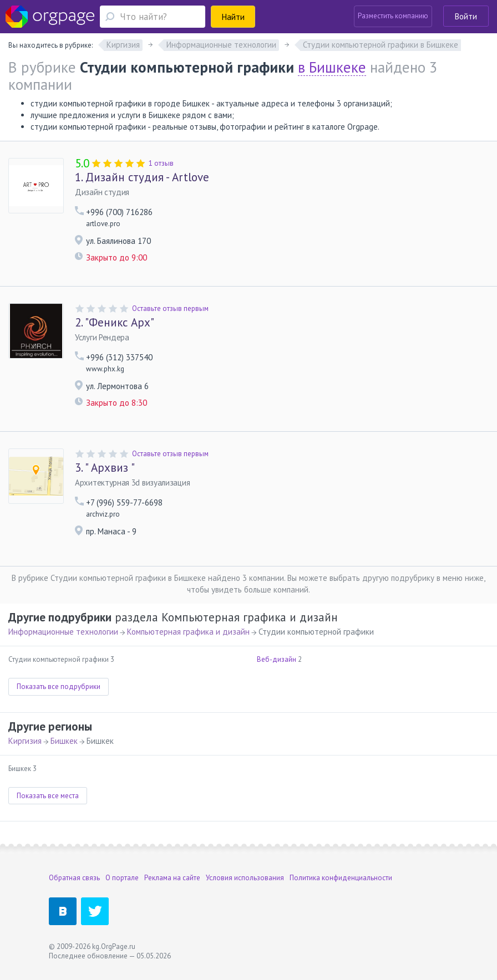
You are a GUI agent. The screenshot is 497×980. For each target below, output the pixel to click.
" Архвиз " (105, 468)
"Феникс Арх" (115, 323)
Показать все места (48, 796)
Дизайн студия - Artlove (142, 177)
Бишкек (64, 741)
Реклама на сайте (172, 878)
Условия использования (245, 878)
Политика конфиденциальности (341, 878)
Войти (466, 16)
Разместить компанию (393, 16)
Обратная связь (74, 878)
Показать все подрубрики (59, 686)
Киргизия (25, 741)
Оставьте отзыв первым (170, 308)
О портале (122, 878)
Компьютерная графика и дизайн (188, 632)
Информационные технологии (63, 632)
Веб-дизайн (277, 659)
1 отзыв (161, 163)
